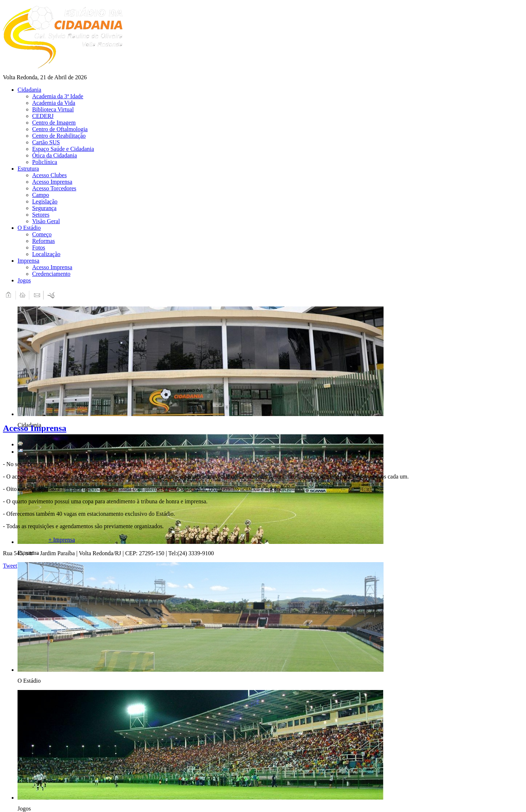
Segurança (44, 208)
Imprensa (28, 261)
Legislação (45, 201)
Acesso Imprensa (52, 182)
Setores (41, 215)
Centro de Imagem (54, 123)
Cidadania (29, 90)
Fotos (39, 247)
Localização (46, 254)
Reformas (43, 241)
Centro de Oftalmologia (60, 129)
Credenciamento (51, 274)
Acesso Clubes (49, 175)
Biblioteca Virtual (53, 109)
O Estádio (29, 228)
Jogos (24, 280)
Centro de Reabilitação (59, 136)
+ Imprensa (62, 540)
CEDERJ (43, 116)
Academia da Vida (54, 103)
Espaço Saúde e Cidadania (63, 149)
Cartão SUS (46, 142)
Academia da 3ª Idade (58, 96)
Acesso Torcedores (54, 188)
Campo (41, 195)
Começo (42, 234)
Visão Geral (46, 221)
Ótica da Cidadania (55, 155)
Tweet (10, 566)
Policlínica (45, 162)
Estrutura (28, 169)
